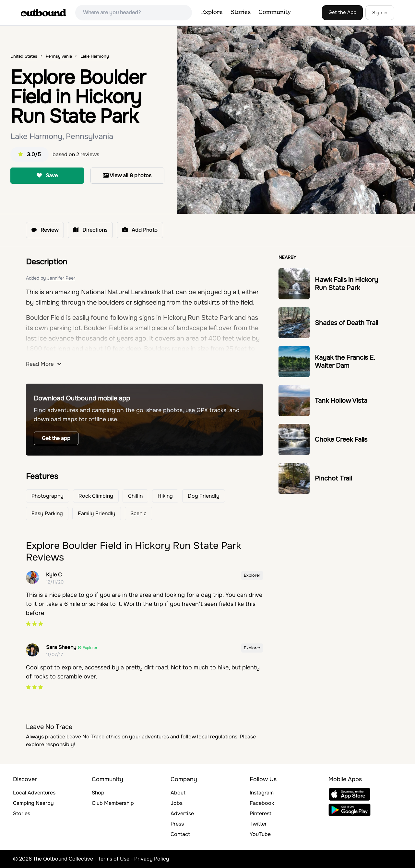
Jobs (177, 803)
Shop (98, 793)
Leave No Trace (85, 737)
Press (177, 824)
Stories (241, 12)
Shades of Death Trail (346, 323)
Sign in (380, 13)
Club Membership (113, 803)
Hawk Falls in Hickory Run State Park (346, 284)
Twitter (258, 824)
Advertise (182, 813)
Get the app (56, 438)
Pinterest (261, 813)
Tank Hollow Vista (341, 401)
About (178, 793)
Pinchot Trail (333, 478)
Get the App (342, 12)
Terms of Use (114, 859)
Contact (180, 834)
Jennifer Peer (61, 278)
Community (275, 12)
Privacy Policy (152, 859)
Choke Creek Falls (341, 440)
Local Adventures (34, 793)
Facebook (262, 803)
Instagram (262, 793)
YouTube (260, 834)
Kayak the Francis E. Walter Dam (345, 362)
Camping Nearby (33, 803)
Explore (212, 12)
